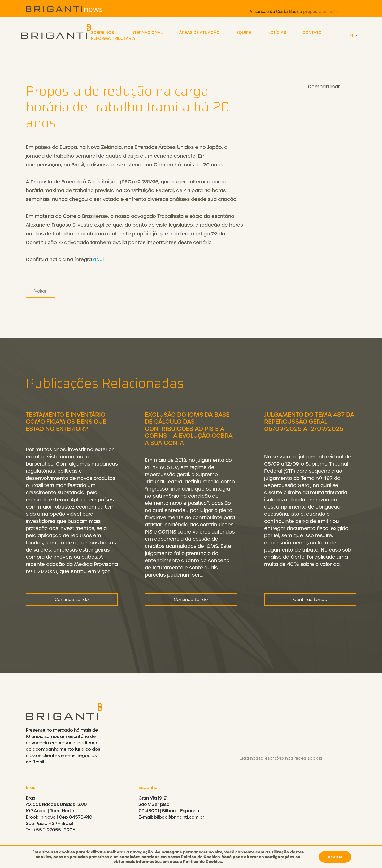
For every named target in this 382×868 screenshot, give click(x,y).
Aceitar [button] (335, 857)
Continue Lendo (72, 601)
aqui (98, 259)
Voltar (41, 291)
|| (354, 36)
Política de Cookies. (203, 862)
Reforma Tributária (113, 38)
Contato (312, 33)
